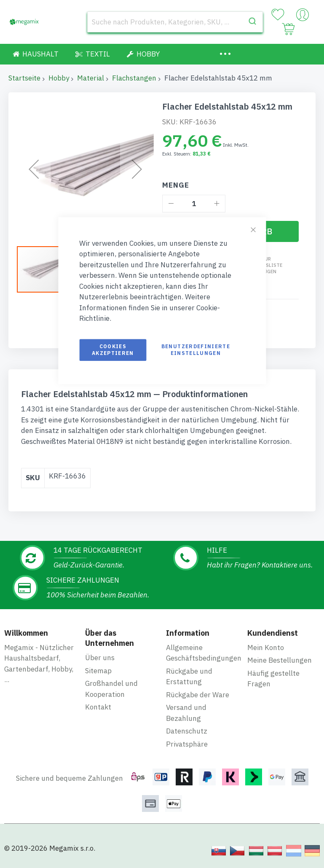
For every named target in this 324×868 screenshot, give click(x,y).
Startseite (24, 78)
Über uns (100, 652)
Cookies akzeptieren (113, 350)
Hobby (59, 78)
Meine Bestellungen (280, 654)
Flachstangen (134, 78)
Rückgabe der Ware (198, 689)
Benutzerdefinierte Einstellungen (196, 350)
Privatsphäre (187, 738)
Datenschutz (187, 725)
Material (91, 78)
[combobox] (175, 22)
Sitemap (98, 664)
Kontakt (98, 701)
